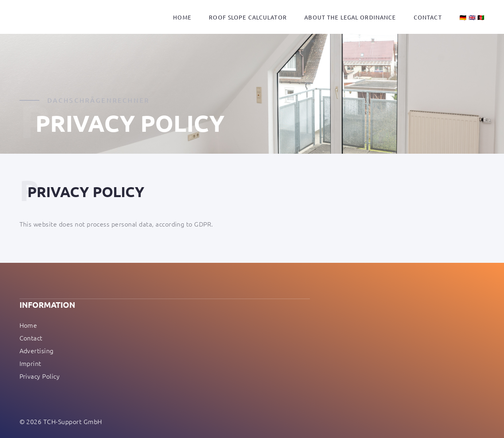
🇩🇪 (463, 17)
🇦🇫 (481, 17)
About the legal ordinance (350, 17)
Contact (428, 17)
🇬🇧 (472, 17)
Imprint (30, 363)
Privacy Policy (40, 376)
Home (182, 17)
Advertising (37, 350)
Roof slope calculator (248, 17)
